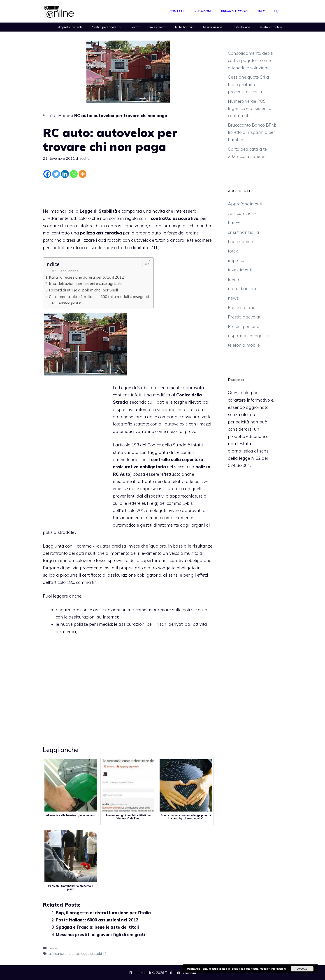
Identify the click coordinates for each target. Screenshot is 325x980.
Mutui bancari (184, 27)
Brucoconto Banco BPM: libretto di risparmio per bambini (252, 132)
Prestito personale (108, 27)
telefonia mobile (244, 345)
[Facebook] (47, 174)
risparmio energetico (249, 336)
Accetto (302, 969)
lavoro (234, 279)
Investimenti (158, 27)
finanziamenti (242, 241)
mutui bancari (242, 289)
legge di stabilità (94, 953)
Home (64, 116)
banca (234, 223)
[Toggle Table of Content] (144, 264)
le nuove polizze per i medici (84, 624)
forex (233, 251)
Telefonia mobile (271, 27)
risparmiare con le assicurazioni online (95, 610)
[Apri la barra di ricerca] (276, 11)
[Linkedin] (65, 174)
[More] (82, 174)
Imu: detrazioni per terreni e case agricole (85, 283)
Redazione (203, 11)
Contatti (178, 11)
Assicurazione (213, 27)
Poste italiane (241, 27)
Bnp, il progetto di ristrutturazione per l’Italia (103, 913)
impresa (236, 260)
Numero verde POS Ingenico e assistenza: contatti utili (250, 108)
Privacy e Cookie (235, 11)
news (53, 948)
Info (262, 11)
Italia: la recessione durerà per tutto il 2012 (86, 277)
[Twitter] (56, 174)
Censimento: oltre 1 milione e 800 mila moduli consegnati (99, 297)
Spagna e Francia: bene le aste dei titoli (97, 927)
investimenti (240, 270)
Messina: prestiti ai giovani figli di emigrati (100, 935)
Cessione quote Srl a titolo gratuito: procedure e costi (248, 84)
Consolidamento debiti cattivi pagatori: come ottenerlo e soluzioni (251, 60)
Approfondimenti (70, 27)
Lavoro (136, 27)
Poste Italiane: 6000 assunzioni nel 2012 (97, 920)
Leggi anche (68, 271)
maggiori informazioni (273, 969)
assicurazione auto (64, 953)
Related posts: (69, 303)
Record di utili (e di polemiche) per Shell (83, 290)
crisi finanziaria (244, 232)
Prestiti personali (245, 326)
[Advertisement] (128, 192)
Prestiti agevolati (245, 317)
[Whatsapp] (74, 174)
